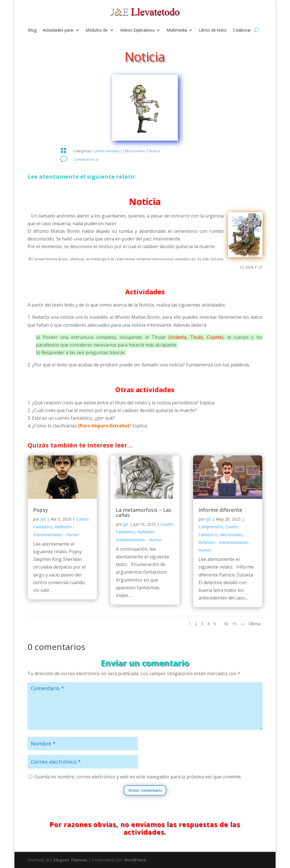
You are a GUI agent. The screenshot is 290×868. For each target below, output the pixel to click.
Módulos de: (97, 30)
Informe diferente (220, 510)
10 (226, 624)
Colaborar (242, 30)
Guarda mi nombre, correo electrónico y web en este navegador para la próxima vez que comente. (138, 777)
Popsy (40, 510)
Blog (32, 30)
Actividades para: (58, 30)
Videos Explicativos (137, 30)
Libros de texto (213, 30)
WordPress (135, 860)
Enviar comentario (145, 790)
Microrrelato (135, 151)
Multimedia (177, 30)
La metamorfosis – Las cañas (144, 512)
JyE (43, 519)
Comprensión (211, 527)
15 (234, 624)
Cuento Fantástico (107, 151)
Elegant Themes (70, 860)
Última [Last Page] (255, 624)
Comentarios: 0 (86, 160)
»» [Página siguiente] (243, 624)
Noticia (155, 151)
